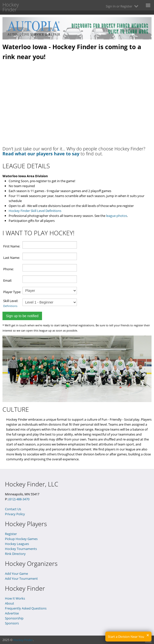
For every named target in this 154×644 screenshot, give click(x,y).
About (10, 603)
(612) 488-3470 (19, 499)
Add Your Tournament (21, 578)
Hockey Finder (23, 640)
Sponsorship (14, 618)
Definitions (10, 306)
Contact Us (13, 509)
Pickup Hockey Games (21, 539)
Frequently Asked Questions (26, 608)
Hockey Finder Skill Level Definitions (35, 211)
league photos (117, 216)
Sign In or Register (123, 6)
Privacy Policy (15, 514)
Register (11, 534)
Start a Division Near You (126, 637)
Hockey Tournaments (21, 549)
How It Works (15, 598)
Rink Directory (15, 554)
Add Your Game (16, 574)
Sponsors (12, 623)
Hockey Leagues (17, 544)
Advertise (12, 613)
